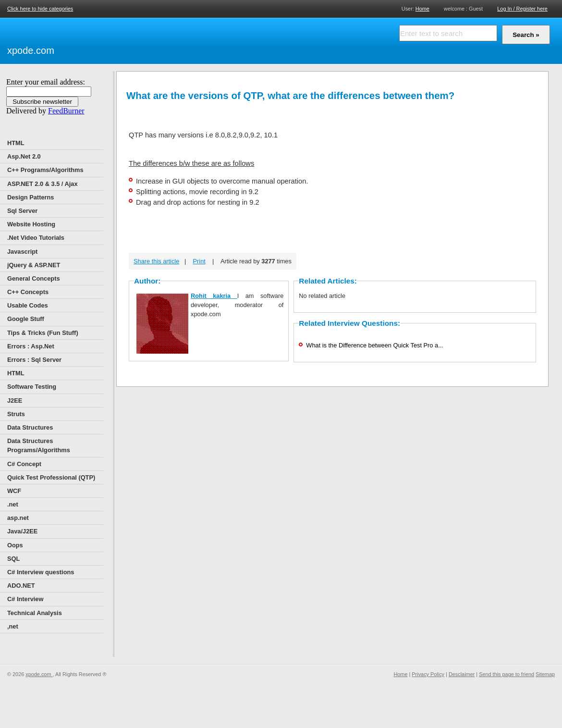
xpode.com (31, 50)
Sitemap (545, 674)
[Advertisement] (168, 39)
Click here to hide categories (40, 9)
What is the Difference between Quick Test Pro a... (374, 345)
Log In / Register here (522, 9)
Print (199, 261)
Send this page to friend (507, 674)
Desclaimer (462, 674)
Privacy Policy (428, 674)
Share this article (156, 261)
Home (422, 8)
